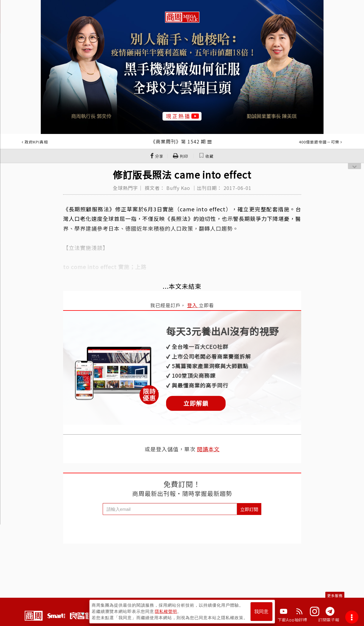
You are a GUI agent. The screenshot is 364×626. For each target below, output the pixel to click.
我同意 (261, 612)
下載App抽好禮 (292, 620)
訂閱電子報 (329, 620)
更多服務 (335, 595)
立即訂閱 (249, 509)
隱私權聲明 (166, 611)
